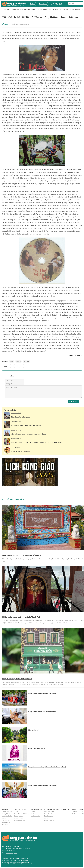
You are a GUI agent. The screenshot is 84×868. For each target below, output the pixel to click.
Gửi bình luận (74, 402)
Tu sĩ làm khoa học (35, 816)
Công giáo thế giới (30, 10)
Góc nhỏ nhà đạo (18, 818)
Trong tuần (75, 812)
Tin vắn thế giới (34, 814)
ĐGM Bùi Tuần (57, 10)
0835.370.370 (11, 851)
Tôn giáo (6, 10)
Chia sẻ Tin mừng (49, 814)
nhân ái (18, 361)
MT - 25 (81, 812)
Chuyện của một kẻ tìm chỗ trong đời (17, 679)
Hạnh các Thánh (15, 447)
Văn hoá (66, 10)
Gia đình (74, 814)
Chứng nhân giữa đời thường (21, 814)
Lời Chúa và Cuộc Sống (44, 10)
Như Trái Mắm (6, 820)
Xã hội (72, 10)
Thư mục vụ (5, 824)
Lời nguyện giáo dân (49, 820)
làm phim (26, 361)
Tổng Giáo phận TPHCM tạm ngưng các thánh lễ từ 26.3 (29, 434)
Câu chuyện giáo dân (19, 820)
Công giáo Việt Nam (17, 10)
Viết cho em (5, 818)
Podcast (33, 4)
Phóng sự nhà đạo (19, 816)
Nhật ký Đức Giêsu (7, 814)
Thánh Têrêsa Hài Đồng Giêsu (21, 451)
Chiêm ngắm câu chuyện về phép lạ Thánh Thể (21, 617)
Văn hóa (5, 24)
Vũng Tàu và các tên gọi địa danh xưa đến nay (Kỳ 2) (23, 555)
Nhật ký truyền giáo (7, 816)
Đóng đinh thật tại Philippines (21, 417)
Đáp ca (46, 818)
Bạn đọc (78, 10)
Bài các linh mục (6, 822)
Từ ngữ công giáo (49, 816)
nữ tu (12, 361)
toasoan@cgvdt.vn (12, 853)
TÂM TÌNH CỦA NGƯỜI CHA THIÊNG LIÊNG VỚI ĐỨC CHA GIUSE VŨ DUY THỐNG (37, 443)
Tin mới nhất (43, 4)
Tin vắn (16, 812)
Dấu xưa (33, 812)
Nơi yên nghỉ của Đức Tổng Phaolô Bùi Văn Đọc (26, 425)
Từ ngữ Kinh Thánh (49, 812)
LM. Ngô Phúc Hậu (7, 812)
